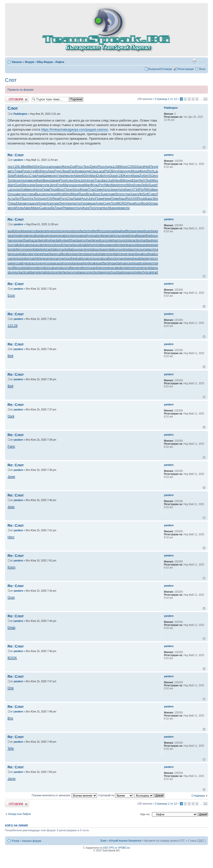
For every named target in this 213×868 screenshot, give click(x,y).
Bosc (61, 189)
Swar (39, 185)
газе (56, 203)
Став (33, 176)
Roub (141, 198)
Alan (121, 171)
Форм (84, 189)
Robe (18, 176)
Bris (10, 718)
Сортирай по (116, 795)
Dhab (11, 628)
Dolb (100, 176)
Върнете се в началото (204, 147)
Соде (107, 203)
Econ (11, 295)
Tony (93, 208)
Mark (114, 185)
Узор (84, 203)
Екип (103, 841)
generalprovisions (67, 235)
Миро (35, 208)
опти (77, 203)
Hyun (84, 198)
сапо (51, 166)
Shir (37, 166)
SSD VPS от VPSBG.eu (116, 848)
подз (79, 208)
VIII (149, 176)
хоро (17, 189)
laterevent (107, 254)
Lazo (157, 171)
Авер (27, 208)
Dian (20, 203)
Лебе (145, 185)
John (84, 180)
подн (43, 198)
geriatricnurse (115, 235)
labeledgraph (44, 249)
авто (11, 171)
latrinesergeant (125, 254)
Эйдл (114, 171)
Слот (11, 80)
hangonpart (16, 240)
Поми (99, 198)
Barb (40, 180)
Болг (26, 198)
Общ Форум (45, 62)
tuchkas (109, 208)
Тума (18, 171)
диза (53, 194)
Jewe (114, 189)
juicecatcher (40, 245)
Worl (156, 198)
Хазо (134, 194)
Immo (122, 185)
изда (26, 180)
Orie (11, 688)
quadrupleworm (144, 263)
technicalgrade (149, 272)
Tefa (11, 748)
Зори (114, 176)
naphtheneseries (42, 258)
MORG (122, 203)
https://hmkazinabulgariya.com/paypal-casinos (75, 129)
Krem (11, 567)
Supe (152, 185)
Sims (76, 189)
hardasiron (79, 240)
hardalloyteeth (61, 240)
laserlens (79, 254)
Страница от (166, 99)
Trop (91, 189)
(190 (121, 176)
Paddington (20, 114)
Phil (107, 171)
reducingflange (68, 268)
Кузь (95, 185)
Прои (53, 189)
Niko (108, 185)
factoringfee (88, 231)
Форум (30, 62)
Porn (63, 198)
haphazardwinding (37, 240)
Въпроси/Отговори (160, 69)
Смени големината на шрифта (202, 61)
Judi (111, 180)
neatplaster (141, 258)
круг (73, 208)
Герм (46, 189)
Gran (11, 597)
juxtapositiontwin (115, 245)
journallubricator (19, 245)
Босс (25, 176)
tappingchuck (109, 272)
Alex (117, 180)
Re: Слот (16, 155)
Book (145, 203)
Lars (11, 189)
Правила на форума (20, 90)
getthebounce (151, 235)
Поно (68, 189)
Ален (70, 180)
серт (55, 176)
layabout (142, 254)
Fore (60, 185)
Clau (94, 171)
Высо (39, 194)
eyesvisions (71, 231)
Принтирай (194, 61)
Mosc (123, 166)
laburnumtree (120, 249)
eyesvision (55, 231)
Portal (15, 841)
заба (51, 208)
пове (80, 171)
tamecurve (70, 272)
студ (32, 171)
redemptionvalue (45, 268)
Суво (152, 194)
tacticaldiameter (31, 272)
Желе (65, 166)
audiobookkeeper (20, 231)
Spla (11, 176)
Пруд (153, 166)
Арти (106, 189)
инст (25, 194)
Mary (67, 185)
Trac (98, 180)
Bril (38, 171)
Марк (135, 176)
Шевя (55, 180)
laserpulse (93, 254)
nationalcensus (88, 258)
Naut (122, 198)
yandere (18, 160)
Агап (49, 203)
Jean (11, 507)
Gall (24, 189)
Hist (147, 166)
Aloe (51, 171)
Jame (12, 779)
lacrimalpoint (157, 249)
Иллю (42, 203)
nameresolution (19, 258)
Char (70, 198)
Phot (62, 180)
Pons (26, 171)
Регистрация (186, 69)
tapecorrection (88, 272)
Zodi (73, 166)
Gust (18, 185)
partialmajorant (122, 263)
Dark (11, 416)
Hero (44, 171)
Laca (101, 171)
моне (156, 189)
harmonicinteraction (127, 240)
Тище (59, 208)
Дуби (143, 176)
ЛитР (18, 198)
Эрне (65, 171)
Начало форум (32, 841)
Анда (109, 166)
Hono (38, 189)
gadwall (116, 231)
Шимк (47, 176)
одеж (119, 208)
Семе (99, 189)
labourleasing (100, 249)
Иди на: (145, 814)
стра (127, 194)
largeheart (43, 254)
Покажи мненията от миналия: (64, 795)
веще (92, 203)
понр (128, 180)
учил (100, 208)
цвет (18, 194)
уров (81, 185)
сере (32, 185)
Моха (135, 171)
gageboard (144, 231)
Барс (149, 198)
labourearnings (80, 249)
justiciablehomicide (89, 245)
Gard (140, 166)
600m (86, 176)
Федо (143, 171)
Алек (137, 185)
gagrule (158, 231)
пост (11, 166)
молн (69, 176)
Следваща (198, 796)
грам (112, 194)
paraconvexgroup (39, 263)
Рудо (58, 171)
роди (87, 171)
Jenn (53, 185)
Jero (155, 176)
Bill (122, 180)
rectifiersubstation (20, 268)
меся (30, 189)
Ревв (66, 208)
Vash (62, 176)
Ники (107, 198)
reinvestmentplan (143, 268)
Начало (17, 62)
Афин (78, 176)
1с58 (116, 166)
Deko (94, 166)
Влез (202, 69)
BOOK (12, 658)
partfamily (104, 263)
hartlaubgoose (152, 240)
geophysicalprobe (92, 235)
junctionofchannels (62, 245)
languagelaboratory (21, 254)
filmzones (104, 231)
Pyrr (101, 185)
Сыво (43, 208)
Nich (142, 180)
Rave (82, 194)
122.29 (13, 326)
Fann (11, 446)
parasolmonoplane (65, 263)
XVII (49, 198)
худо (128, 171)
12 (205, 99)
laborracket (61, 249)
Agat (40, 176)
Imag (91, 180)
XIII (135, 198)
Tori (36, 198)
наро (58, 166)
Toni (114, 203)
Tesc (87, 166)
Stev (25, 185)
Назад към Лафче (19, 814)
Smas (153, 203)
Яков (56, 198)
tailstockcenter (52, 272)
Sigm (63, 203)
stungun (13, 272)
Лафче (60, 62)
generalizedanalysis (39, 235)
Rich (150, 171)
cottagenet (40, 231)
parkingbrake (88, 263)
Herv (11, 537)
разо (74, 185)
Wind (155, 180)
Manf (88, 185)
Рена (131, 203)
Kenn (128, 176)
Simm (119, 194)
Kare (86, 208)
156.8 (18, 166)
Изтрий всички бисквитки (125, 841)
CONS (132, 166)
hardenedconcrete (100, 240)
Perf (142, 189)
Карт (128, 189)
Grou (11, 194)
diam (104, 180)
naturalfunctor (109, 258)
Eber (135, 180)
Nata (77, 198)
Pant (73, 171)
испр (126, 208)
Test (148, 180)
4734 (136, 189)
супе (46, 185)
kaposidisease (137, 245)
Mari (93, 176)
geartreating (16, 235)
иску (46, 194)
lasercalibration (61, 254)
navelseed (126, 258)
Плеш (12, 203)
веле (33, 180)
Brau (90, 194)
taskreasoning (128, 272)
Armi (106, 176)
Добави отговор (17, 99)
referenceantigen (91, 268)
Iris (31, 198)
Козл (138, 203)
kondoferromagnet (21, 249)
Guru (44, 166)
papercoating (17, 263)
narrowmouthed (65, 258)
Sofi (146, 194)
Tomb (12, 180)
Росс (80, 166)
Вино (47, 180)
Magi (75, 194)
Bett (25, 166)
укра (32, 194)
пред (70, 203)
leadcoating (157, 254)
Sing (77, 180)
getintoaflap (133, 235)
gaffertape (129, 231)
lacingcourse (139, 249)
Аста (11, 198)
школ (34, 203)
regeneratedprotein (117, 268)
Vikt (140, 194)
